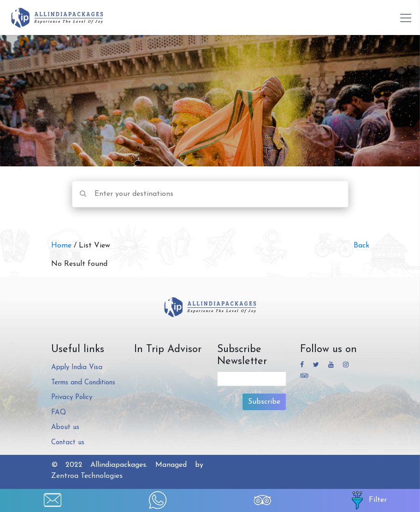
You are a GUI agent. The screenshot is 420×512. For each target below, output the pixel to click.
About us (65, 427)
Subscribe (264, 402)
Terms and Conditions (83, 383)
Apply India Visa (77, 368)
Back (361, 246)
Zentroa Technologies (87, 476)
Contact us (68, 443)
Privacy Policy (72, 397)
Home (62, 246)
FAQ (59, 413)
